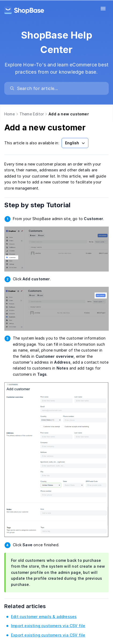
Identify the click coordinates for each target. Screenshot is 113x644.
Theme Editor (32, 114)
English (76, 143)
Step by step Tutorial (45, 205)
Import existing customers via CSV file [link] (48, 626)
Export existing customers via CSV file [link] (48, 635)
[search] (59, 88)
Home (10, 114)
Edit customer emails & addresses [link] (44, 617)
